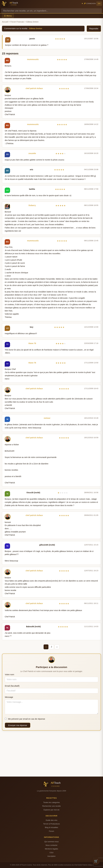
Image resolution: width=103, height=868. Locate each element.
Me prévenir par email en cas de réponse (25, 719)
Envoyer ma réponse (18, 725)
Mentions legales (51, 849)
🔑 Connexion (90, 3)
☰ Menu (8, 16)
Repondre (94, 29)
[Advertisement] (51, 754)
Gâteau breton (36, 28)
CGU (51, 853)
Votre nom (9, 674)
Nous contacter (51, 845)
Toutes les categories (51, 802)
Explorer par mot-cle (51, 810)
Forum (51, 831)
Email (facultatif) (12, 686)
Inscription (51, 856)
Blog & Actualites (51, 827)
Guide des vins (52, 820)
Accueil (5, 22)
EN (99, 3)
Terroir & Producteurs (51, 824)
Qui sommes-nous (51, 842)
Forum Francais (17, 22)
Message (9, 697)
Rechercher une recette (52, 806)
